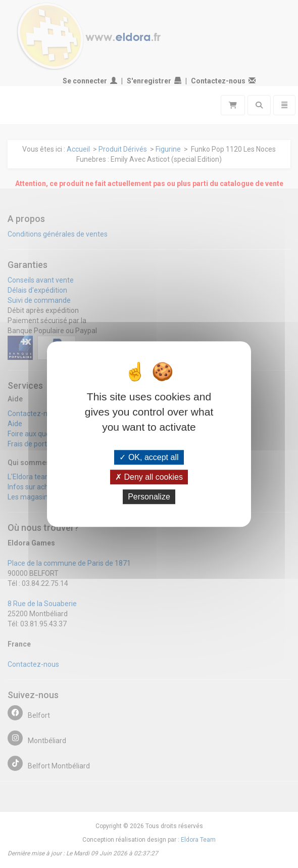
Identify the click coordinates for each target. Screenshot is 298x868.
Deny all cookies (149, 477)
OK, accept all (149, 457)
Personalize (149, 497)
